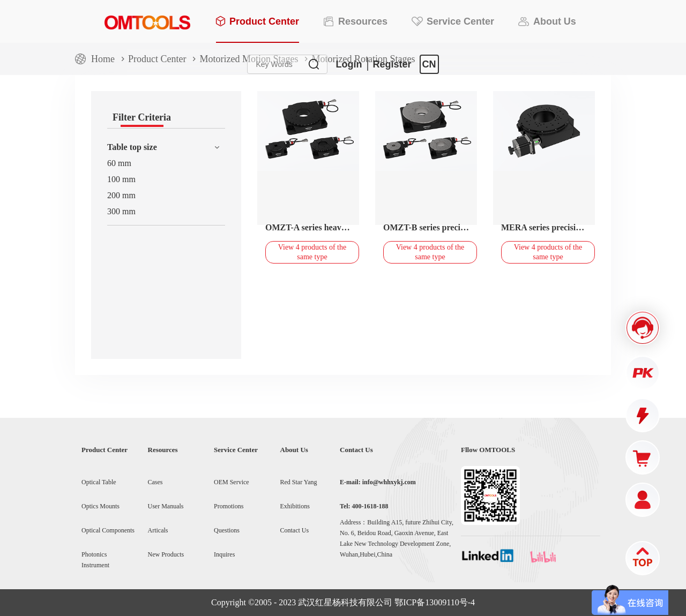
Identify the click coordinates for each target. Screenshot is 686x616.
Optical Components (108, 530)
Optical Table (99, 482)
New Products (166, 554)
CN (429, 64)
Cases (155, 482)
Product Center (157, 59)
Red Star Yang (299, 482)
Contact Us (295, 530)
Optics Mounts (100, 506)
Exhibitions (295, 506)
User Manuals (166, 506)
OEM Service (232, 482)
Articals (158, 530)
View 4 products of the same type (312, 252)
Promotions (229, 506)
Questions (227, 530)
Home (103, 59)
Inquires (224, 554)
